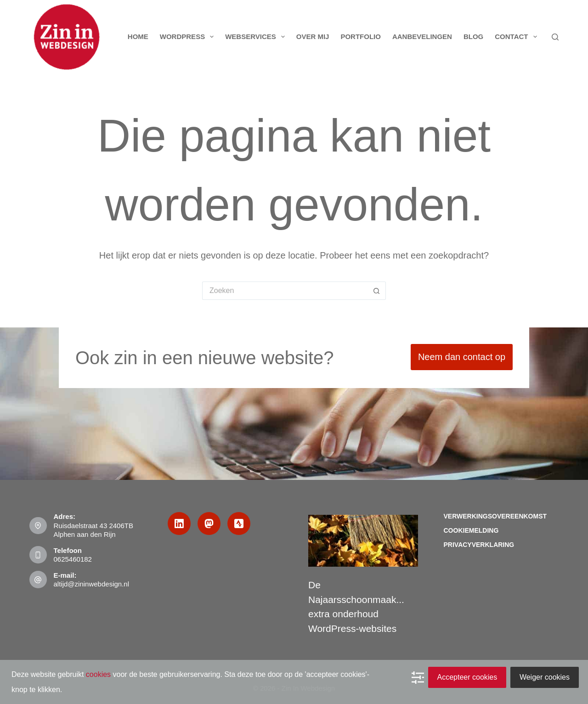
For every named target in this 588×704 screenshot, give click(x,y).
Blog (473, 37)
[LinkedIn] (179, 524)
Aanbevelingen (422, 37)
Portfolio (361, 37)
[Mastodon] (209, 524)
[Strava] (239, 524)
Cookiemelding (471, 530)
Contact (517, 37)
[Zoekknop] (377, 291)
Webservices (257, 37)
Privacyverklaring (479, 545)
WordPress (189, 37)
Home (138, 37)
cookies (98, 674)
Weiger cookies (545, 677)
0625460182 (73, 559)
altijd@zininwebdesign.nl (92, 584)
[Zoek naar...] (285, 291)
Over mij (313, 37)
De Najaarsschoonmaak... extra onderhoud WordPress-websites (356, 607)
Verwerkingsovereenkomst (495, 516)
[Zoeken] (555, 37)
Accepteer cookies (467, 677)
